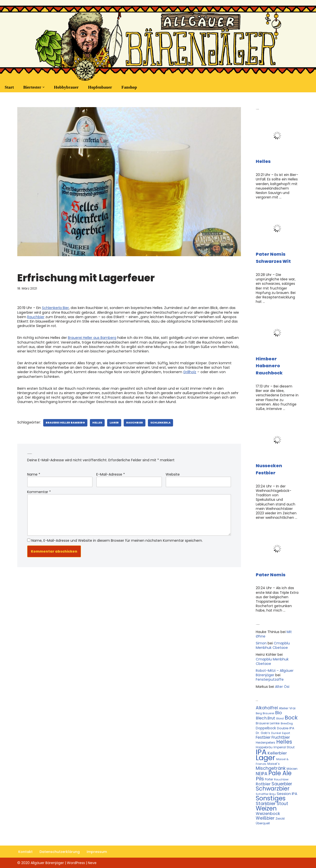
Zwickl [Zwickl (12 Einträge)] (280, 819)
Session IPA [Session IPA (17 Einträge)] (287, 794)
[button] (43, 87)
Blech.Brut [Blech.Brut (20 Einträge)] (266, 718)
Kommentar (39, 492)
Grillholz (190, 372)
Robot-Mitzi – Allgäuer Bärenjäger (275, 673)
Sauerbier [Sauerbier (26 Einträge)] (282, 784)
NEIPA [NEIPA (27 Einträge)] (262, 774)
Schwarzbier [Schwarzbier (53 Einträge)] (273, 789)
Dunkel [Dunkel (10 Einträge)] (276, 733)
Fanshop (129, 87)
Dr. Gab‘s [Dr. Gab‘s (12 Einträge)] (263, 733)
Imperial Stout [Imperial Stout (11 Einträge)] (284, 747)
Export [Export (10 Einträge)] (286, 733)
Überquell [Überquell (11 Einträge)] (263, 823)
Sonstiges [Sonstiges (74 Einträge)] (271, 798)
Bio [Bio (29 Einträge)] (279, 713)
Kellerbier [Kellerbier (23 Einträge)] (277, 753)
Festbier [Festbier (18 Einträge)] (263, 737)
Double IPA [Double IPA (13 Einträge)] (286, 728)
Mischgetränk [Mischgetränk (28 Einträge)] (271, 768)
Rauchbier (36, 317)
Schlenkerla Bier (55, 308)
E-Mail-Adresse (111, 474)
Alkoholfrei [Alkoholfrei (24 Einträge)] (267, 708)
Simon (261, 643)
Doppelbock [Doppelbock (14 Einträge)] (266, 728)
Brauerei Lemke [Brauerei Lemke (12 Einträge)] (268, 723)
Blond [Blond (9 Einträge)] (280, 719)
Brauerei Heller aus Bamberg (92, 338)
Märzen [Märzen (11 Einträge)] (292, 769)
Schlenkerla (160, 423)
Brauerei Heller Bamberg (65, 423)
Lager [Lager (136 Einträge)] (266, 758)
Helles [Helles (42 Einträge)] (284, 742)
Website (173, 474)
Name (34, 474)
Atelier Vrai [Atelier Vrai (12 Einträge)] (287, 708)
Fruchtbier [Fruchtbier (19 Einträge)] (281, 737)
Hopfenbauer (100, 87)
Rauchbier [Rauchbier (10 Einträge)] (281, 779)
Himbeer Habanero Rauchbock (269, 366)
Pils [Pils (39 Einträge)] (260, 779)
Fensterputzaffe (270, 679)
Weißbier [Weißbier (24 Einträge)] (265, 818)
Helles (97, 423)
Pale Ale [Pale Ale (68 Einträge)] (280, 773)
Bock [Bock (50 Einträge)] (291, 718)
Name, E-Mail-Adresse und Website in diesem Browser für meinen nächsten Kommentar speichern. (117, 540)
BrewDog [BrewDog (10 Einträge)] (287, 723)
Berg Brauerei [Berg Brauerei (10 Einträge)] (265, 713)
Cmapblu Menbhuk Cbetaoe (273, 645)
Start (9, 87)
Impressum (97, 852)
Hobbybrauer (66, 87)
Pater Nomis (271, 575)
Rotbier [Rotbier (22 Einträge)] (263, 784)
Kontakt (25, 852)
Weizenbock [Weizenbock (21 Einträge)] (268, 814)
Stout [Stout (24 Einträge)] (282, 804)
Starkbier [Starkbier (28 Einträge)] (266, 803)
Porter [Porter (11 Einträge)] (269, 779)
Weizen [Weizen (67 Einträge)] (266, 808)
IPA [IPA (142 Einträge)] (261, 752)
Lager (114, 423)
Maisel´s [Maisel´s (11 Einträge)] (274, 764)
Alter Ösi (282, 687)
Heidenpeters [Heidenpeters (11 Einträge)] (266, 743)
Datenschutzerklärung (60, 852)
